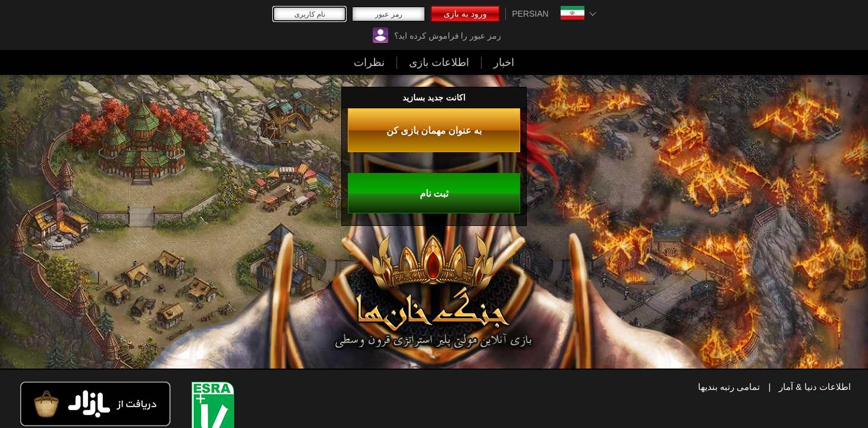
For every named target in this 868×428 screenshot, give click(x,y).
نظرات (631, 17)
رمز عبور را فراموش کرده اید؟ (313, 17)
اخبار (497, 17)
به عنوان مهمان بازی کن (93, 314)
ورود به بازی (220, 17)
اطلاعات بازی (562, 17)
